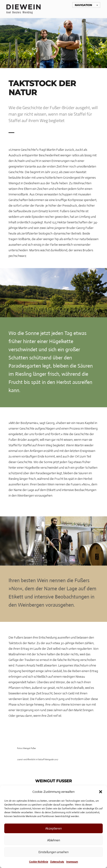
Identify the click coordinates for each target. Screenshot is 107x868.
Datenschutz (57, 862)
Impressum (72, 862)
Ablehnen (54, 840)
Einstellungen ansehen (53, 852)
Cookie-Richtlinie (39, 862)
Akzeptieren (53, 828)
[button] (101, 792)
